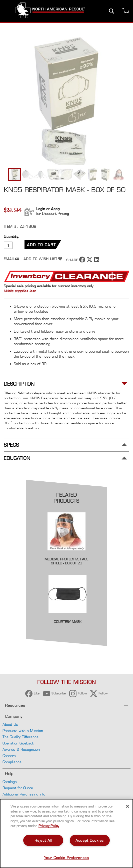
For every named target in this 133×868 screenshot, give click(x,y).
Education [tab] (17, 458)
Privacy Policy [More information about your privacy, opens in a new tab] (49, 826)
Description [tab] (19, 384)
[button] (28, 175)
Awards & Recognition (21, 749)
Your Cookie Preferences (66, 858)
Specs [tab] (11, 445)
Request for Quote (18, 788)
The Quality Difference (20, 737)
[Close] (127, 806)
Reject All (43, 840)
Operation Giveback (18, 743)
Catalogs (10, 782)
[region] (66, 833)
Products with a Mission (23, 731)
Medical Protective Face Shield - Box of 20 (66, 561)
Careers (9, 756)
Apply (55, 209)
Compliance (12, 762)
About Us (10, 724)
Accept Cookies (90, 840)
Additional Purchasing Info (24, 794)
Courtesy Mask (68, 622)
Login (41, 209)
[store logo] (50, 11)
